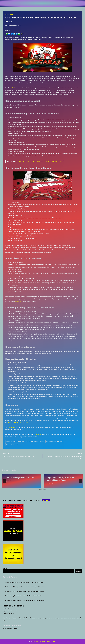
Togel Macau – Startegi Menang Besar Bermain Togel (41, 161)
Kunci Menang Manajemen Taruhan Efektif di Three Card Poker (24, 596)
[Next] (80, 481)
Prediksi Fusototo (8, 613)
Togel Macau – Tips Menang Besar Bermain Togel (22, 455)
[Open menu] (81, 3)
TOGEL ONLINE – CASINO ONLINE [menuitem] (18, 423)
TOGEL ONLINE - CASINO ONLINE (45, 641)
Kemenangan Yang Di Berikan (54, 441)
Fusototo (14, 618)
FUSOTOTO (6, 608)
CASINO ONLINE (9, 14)
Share (25, 34)
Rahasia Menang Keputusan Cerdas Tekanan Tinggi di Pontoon (25, 591)
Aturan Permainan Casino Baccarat (15, 441)
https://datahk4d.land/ (10, 611)
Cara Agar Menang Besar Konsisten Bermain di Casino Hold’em (25, 582)
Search (5, 568)
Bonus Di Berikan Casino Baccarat (35, 441)
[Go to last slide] (5, 481)
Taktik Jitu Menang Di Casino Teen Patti (20, 478)
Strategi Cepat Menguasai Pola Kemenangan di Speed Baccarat (25, 587)
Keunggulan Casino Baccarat (14, 445)
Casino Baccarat (17, 88)
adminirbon (10, 26)
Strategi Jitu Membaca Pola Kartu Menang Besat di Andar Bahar (25, 600)
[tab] (39, 490)
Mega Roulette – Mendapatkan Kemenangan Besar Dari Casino (63, 456)
